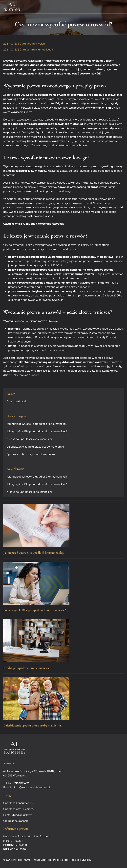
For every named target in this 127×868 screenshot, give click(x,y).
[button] (122, 7)
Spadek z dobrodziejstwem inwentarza (31, 454)
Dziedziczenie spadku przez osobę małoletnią (35, 447)
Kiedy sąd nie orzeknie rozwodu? (43, 224)
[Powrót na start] (12, 7)
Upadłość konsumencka (19, 803)
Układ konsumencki (16, 821)
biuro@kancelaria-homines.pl (31, 787)
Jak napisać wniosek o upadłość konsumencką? (37, 424)
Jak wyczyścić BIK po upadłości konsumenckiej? (37, 431)
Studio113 (86, 860)
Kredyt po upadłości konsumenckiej (29, 439)
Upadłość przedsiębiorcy (19, 809)
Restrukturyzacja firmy (18, 815)
